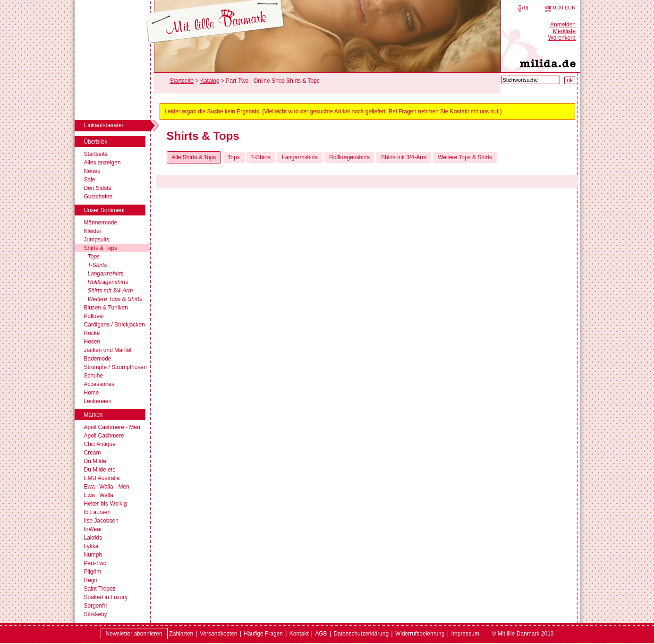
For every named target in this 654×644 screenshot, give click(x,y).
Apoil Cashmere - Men (112, 427)
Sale (90, 180)
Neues (92, 171)
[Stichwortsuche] (531, 80)
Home (92, 393)
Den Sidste (98, 188)
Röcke (92, 333)
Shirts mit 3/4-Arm (110, 291)
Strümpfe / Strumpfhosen (115, 367)
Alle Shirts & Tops (194, 157)
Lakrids (93, 538)
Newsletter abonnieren (134, 634)
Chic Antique (100, 444)
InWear (93, 529)
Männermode (101, 223)
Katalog (210, 81)
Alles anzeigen (102, 163)
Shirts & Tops (101, 248)
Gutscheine (98, 197)
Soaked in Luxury (106, 597)
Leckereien (98, 401)
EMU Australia (102, 478)
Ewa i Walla (99, 495)
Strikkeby (96, 614)
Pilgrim (93, 572)
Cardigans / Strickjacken (115, 325)
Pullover (94, 316)
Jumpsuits (97, 240)
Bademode (98, 359)
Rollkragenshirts (108, 282)
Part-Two (95, 563)
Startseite (96, 154)
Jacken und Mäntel (108, 350)
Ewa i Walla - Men (107, 487)
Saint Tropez (100, 589)
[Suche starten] (570, 80)
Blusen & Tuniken (106, 308)
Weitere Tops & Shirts (115, 299)
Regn (91, 580)
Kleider (93, 231)
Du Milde (95, 461)
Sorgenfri (96, 606)
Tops (94, 257)
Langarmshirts (106, 274)
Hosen (92, 342)
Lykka (91, 546)
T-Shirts (98, 265)
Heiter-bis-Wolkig (106, 504)
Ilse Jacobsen (101, 521)
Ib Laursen (98, 512)
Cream (93, 453)
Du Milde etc (100, 470)
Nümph (93, 555)
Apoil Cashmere (104, 436)
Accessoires (99, 384)
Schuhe (94, 376)
